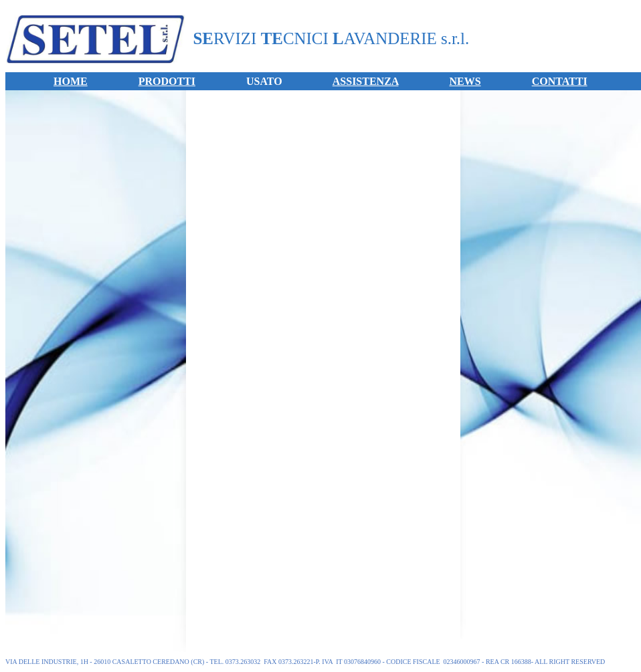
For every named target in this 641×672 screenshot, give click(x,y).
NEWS (465, 81)
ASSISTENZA (366, 81)
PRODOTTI (167, 81)
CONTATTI (560, 81)
